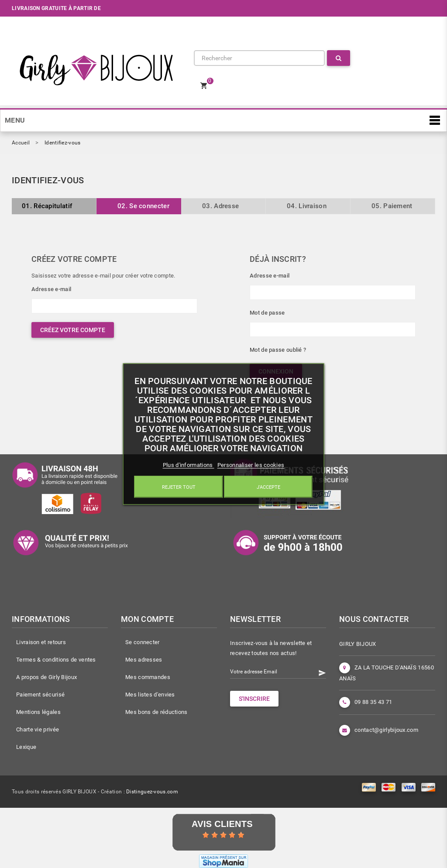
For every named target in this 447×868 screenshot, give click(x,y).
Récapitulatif (47, 206)
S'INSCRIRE (254, 699)
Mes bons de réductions (156, 712)
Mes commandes (148, 677)
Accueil (21, 143)
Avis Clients (222, 824)
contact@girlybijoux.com (386, 730)
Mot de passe (267, 313)
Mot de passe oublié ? (278, 350)
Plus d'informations (189, 465)
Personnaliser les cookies (251, 465)
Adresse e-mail (51, 289)
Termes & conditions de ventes (56, 660)
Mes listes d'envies (150, 695)
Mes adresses (144, 660)
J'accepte (268, 487)
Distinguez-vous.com (152, 792)
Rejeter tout (179, 487)
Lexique (26, 747)
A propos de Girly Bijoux (46, 677)
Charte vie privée (38, 729)
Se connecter (143, 642)
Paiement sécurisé (40, 695)
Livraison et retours (41, 642)
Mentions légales (38, 712)
